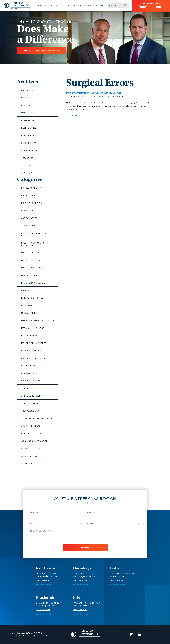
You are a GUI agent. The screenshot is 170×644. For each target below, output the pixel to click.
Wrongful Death (30, 464)
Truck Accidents (30, 411)
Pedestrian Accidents (33, 366)
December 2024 (29, 128)
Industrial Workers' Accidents (38, 321)
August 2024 (28, 158)
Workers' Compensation (34, 441)
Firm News (27, 306)
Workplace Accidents (33, 449)
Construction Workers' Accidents (34, 234)
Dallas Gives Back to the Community (35, 244)
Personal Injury (30, 373)
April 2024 (27, 173)
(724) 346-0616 (80, 581)
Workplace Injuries (32, 456)
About (48, 6)
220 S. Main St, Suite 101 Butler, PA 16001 (123, 575)
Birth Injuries (29, 196)
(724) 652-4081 (43, 581)
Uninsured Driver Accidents (37, 419)
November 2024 (29, 136)
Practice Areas (61, 6)
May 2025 (26, 98)
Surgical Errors (30, 403)
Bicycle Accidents (31, 188)
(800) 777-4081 (151, 7)
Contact (103, 6)
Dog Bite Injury (30, 275)
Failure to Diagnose (32, 298)
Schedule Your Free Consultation (42, 50)
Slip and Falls (29, 388)
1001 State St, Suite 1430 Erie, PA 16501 (86, 604)
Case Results (77, 6)
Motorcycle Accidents (34, 343)
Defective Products (32, 260)
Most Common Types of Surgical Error (93, 93)
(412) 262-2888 (43, 610)
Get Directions (43, 585)
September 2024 (30, 151)
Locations (91, 6)
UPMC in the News (31, 426)
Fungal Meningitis (31, 313)
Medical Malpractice (33, 328)
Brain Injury (28, 211)
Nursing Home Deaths (33, 358)
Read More (71, 116)
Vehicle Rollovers (31, 434)
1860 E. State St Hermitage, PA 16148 (84, 575)
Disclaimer (49, 636)
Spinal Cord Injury (32, 396)
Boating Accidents (32, 203)
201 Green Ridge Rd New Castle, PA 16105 (47, 575)
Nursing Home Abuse (32, 351)
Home (40, 6)
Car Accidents (29, 218)
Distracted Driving (32, 268)
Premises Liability (31, 381)
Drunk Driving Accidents (35, 283)
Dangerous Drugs (31, 253)
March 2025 (27, 113)
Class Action (28, 226)
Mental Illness (29, 336)
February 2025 (29, 120)
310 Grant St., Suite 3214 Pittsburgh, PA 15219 (49, 604)
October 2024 (29, 143)
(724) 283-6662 (117, 581)
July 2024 (26, 166)
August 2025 (28, 90)
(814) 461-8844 (80, 610)
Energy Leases (29, 290)
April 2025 (27, 105)
